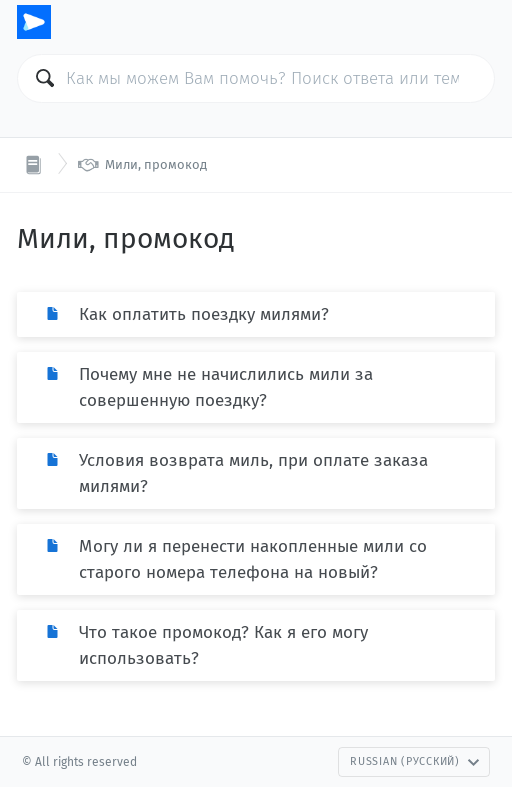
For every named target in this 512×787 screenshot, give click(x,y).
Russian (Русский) (415, 761)
